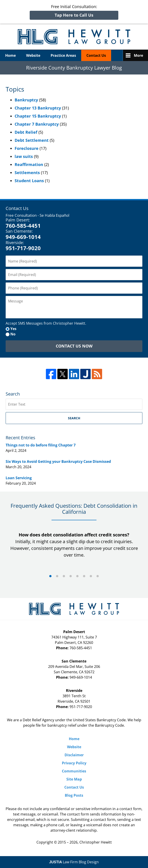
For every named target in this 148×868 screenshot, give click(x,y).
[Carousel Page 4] (71, 576)
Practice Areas (63, 55)
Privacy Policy (74, 763)
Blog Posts (74, 795)
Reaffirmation (29, 164)
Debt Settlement (32, 140)
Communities (74, 771)
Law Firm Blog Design (74, 862)
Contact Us (96, 55)
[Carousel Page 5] (77, 576)
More (138, 55)
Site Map (74, 779)
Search (74, 418)
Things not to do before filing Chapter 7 (41, 445)
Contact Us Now (74, 346)
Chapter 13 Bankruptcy (38, 108)
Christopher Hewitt (96, 842)
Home (10, 55)
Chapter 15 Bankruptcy (38, 116)
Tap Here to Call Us (74, 15)
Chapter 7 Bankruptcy (37, 124)
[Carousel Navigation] (74, 576)
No (13, 334)
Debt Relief (26, 132)
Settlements (27, 173)
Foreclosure (27, 148)
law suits (24, 156)
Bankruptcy (26, 100)
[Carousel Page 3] (64, 576)
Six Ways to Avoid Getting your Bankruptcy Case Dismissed (58, 461)
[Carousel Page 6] (84, 576)
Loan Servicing (19, 478)
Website (33, 55)
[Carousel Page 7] (91, 576)
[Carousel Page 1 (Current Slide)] (50, 576)
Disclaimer (74, 755)
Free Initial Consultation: (74, 12)
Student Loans (29, 181)
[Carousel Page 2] (57, 576)
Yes (13, 329)
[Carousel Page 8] (98, 576)
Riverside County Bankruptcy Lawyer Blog (74, 37)
